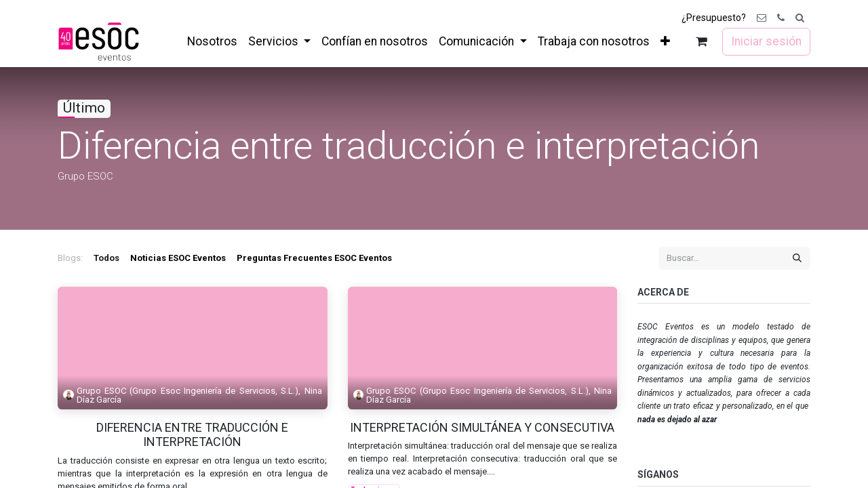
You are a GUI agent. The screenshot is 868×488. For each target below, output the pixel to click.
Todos (106, 258)
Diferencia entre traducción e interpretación (192, 435)
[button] (800, 18)
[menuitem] (212, 41)
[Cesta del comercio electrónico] (702, 42)
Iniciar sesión (766, 41)
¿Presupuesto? (714, 18)
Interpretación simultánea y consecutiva (482, 427)
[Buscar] (797, 258)
